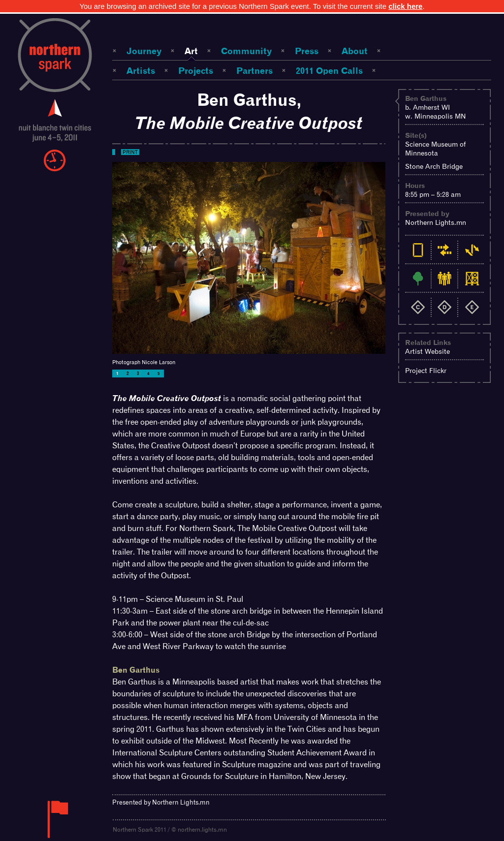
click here (405, 6)
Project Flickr (426, 371)
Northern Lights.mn (436, 222)
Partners (254, 71)
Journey (144, 51)
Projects (196, 71)
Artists (141, 71)
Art (191, 51)
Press (307, 51)
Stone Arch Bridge (434, 166)
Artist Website (427, 351)
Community (246, 51)
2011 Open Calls (329, 71)
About (355, 51)
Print (130, 152)
